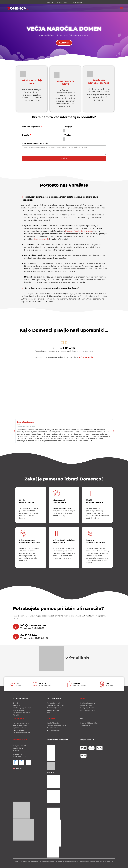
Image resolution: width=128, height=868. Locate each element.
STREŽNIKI (51, 718)
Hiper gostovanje (41, 239)
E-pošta (26, 135)
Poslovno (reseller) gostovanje (79, 231)
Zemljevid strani (109, 861)
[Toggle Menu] (121, 8)
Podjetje (68, 127)
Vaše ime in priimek (31, 127)
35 (18, 754)
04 (14, 754)
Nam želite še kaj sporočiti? (35, 144)
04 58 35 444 (29, 635)
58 (16, 754)
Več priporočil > (86, 357)
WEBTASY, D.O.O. (20, 739)
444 (20, 754)
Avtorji (102, 861)
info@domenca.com (33, 625)
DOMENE (84, 698)
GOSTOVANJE (19, 718)
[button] (64, 199)
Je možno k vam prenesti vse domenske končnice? (52, 288)
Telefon (68, 135)
